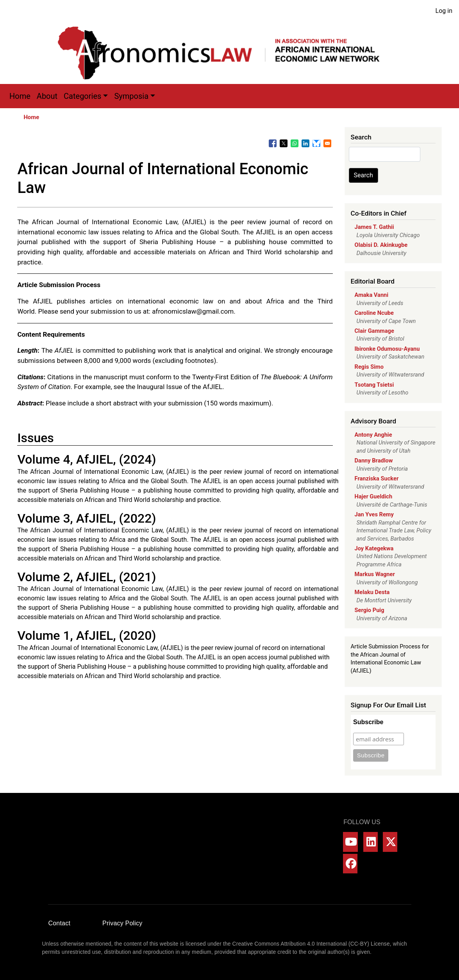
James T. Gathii (374, 227)
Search (363, 175)
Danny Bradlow (374, 461)
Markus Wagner (375, 574)
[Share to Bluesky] (316, 143)
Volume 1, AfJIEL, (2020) (87, 635)
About (47, 96)
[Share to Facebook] (273, 143)
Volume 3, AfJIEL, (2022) (87, 518)
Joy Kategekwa (374, 548)
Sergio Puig (370, 610)
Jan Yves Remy (374, 514)
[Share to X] (284, 143)
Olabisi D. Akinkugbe (381, 245)
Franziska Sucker (377, 478)
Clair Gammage (374, 331)
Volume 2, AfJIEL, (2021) (87, 577)
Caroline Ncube (374, 313)
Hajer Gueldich (374, 496)
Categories (82, 96)
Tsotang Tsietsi (374, 385)
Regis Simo (369, 367)
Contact (60, 923)
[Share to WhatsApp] (295, 143)
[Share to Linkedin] (305, 143)
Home (20, 96)
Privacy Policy (122, 923)
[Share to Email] (327, 143)
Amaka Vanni (372, 295)
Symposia (131, 96)
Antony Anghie (373, 435)
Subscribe (368, 722)
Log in (444, 11)
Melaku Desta (372, 592)
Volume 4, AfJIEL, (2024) (87, 459)
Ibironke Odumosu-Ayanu (387, 349)
